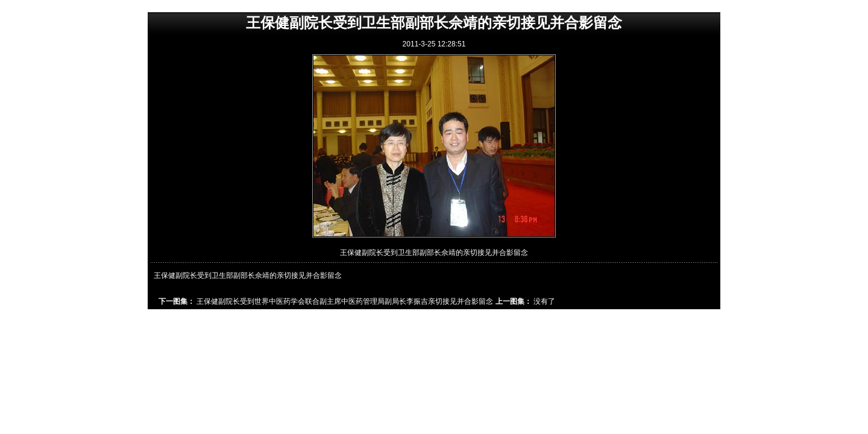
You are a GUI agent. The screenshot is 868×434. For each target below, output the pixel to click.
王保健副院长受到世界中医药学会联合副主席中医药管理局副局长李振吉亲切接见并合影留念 (345, 301)
